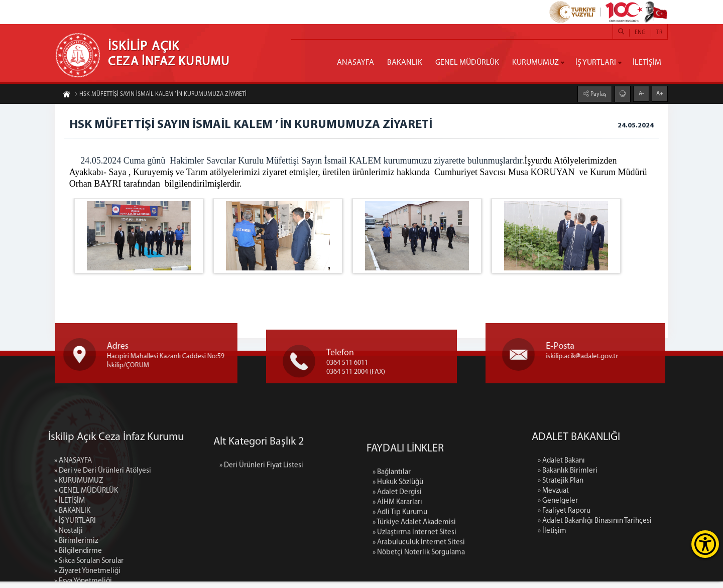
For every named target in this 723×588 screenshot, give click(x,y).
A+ (660, 91)
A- (641, 91)
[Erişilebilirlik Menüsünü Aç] (705, 544)
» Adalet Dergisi (397, 558)
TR (659, 33)
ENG (640, 33)
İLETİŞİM (647, 63)
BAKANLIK (405, 63)
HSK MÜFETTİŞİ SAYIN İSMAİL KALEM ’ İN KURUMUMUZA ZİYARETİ (160, 96)
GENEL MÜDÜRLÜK (467, 63)
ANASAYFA (355, 63)
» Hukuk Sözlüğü (398, 548)
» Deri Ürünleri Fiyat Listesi (261, 496)
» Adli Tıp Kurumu (400, 578)
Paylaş (598, 92)
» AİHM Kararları (397, 568)
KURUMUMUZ (535, 63)
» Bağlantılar (392, 538)
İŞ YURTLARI (596, 63)
